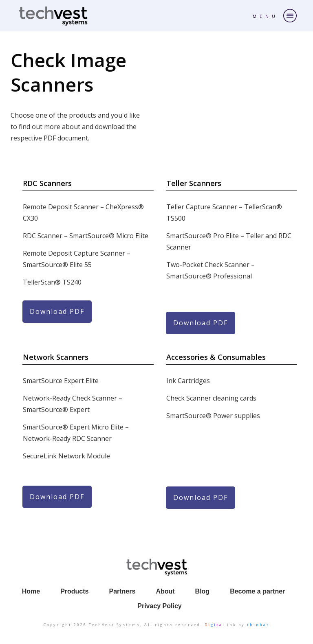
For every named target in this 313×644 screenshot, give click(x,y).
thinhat (258, 625)
